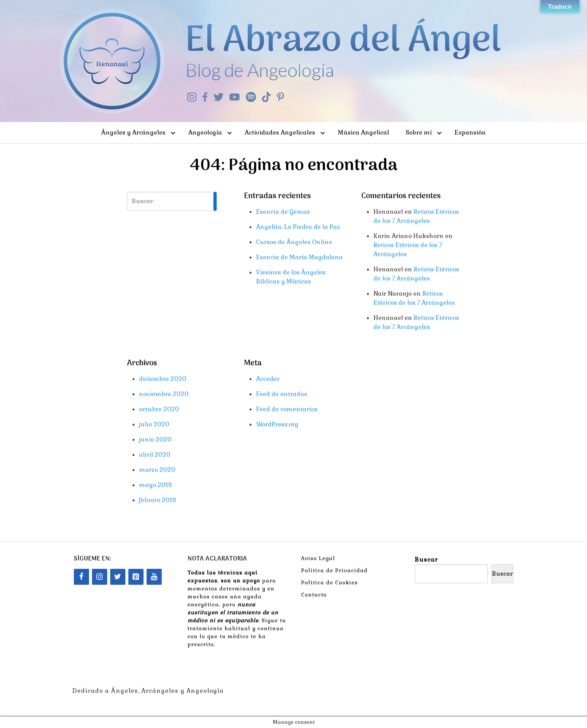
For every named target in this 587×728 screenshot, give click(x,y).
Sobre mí (419, 132)
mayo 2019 (155, 485)
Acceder (268, 379)
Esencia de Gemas (283, 212)
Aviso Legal (318, 558)
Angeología (205, 132)
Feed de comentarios (287, 409)
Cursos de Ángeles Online (294, 242)
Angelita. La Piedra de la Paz (298, 227)
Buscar (426, 560)
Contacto (314, 595)
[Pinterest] (136, 577)
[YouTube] (154, 577)
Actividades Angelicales (280, 132)
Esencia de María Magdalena (299, 257)
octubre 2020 (159, 409)
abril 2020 (155, 455)
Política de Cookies (329, 582)
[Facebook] (81, 577)
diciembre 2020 (163, 379)
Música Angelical (363, 132)
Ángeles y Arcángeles (133, 132)
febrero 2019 (158, 500)
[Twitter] (118, 577)
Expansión (470, 132)
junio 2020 (155, 439)
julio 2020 (154, 424)
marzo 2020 (157, 470)
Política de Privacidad (334, 570)
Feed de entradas (282, 394)
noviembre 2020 (164, 394)
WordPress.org (277, 424)
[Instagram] (100, 577)
